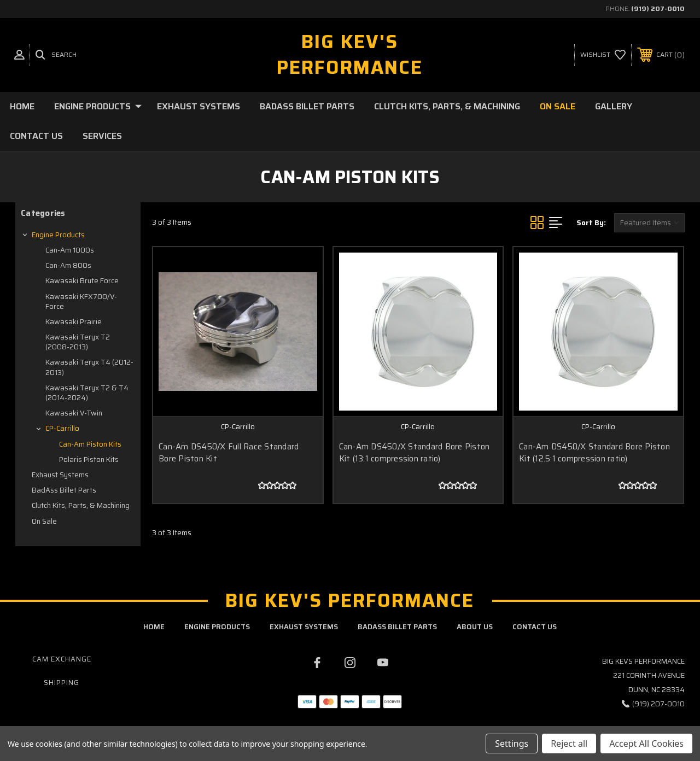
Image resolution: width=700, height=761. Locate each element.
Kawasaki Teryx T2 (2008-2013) (78, 342)
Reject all (569, 744)
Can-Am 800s (68, 265)
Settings (512, 744)
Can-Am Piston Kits (90, 444)
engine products (217, 627)
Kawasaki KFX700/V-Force (81, 302)
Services (102, 136)
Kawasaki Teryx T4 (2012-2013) (89, 367)
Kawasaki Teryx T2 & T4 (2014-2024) (87, 393)
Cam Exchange (62, 659)
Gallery (614, 106)
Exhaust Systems (199, 106)
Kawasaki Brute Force (82, 281)
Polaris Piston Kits (89, 459)
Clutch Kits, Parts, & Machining (447, 106)
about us (475, 627)
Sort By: (591, 223)
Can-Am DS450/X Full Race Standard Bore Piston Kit (229, 453)
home (154, 627)
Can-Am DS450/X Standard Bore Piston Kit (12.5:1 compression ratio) (594, 453)
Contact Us (36, 136)
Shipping (62, 683)
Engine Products (98, 106)
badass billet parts (397, 627)
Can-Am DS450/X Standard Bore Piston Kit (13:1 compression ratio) (415, 453)
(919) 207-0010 (658, 8)
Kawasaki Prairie (74, 322)
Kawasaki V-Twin (74, 413)
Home (22, 106)
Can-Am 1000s (70, 250)
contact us (535, 627)
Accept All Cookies (646, 744)
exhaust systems (304, 627)
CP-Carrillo (62, 428)
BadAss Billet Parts (307, 106)
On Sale (558, 106)
